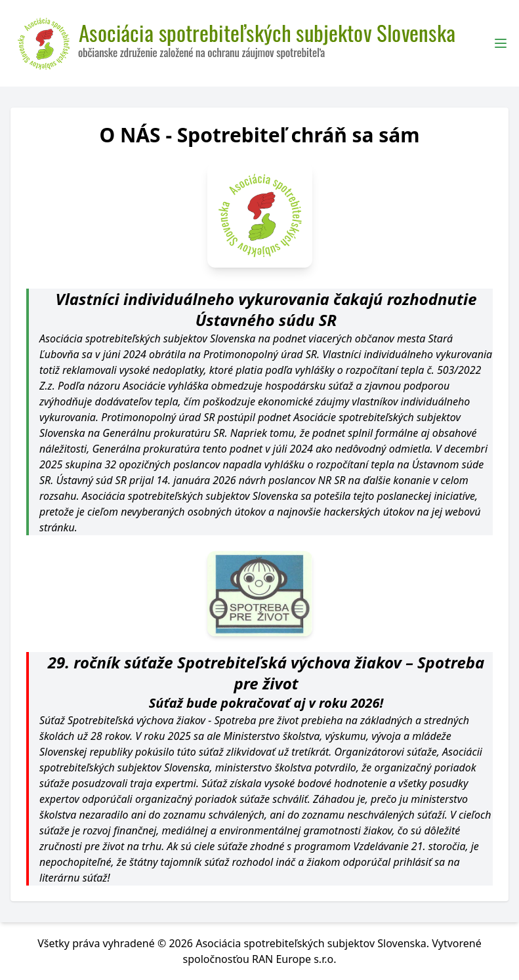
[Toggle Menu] (501, 43)
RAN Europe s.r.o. (294, 959)
